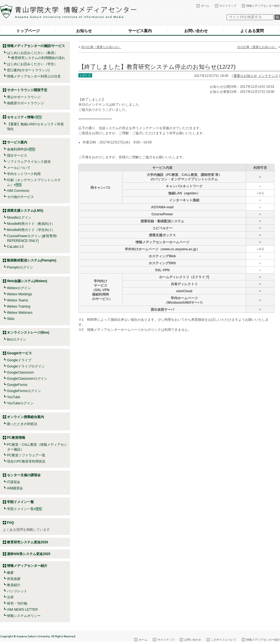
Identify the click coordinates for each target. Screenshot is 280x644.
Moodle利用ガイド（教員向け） (31, 224)
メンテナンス (268, 76)
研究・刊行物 (17, 603)
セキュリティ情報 (24, 117)
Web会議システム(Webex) (27, 281)
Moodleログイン (19, 218)
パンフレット (17, 591)
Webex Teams (18, 300)
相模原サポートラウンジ (25, 103)
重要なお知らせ (245, 76)
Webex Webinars (20, 313)
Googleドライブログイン (26, 366)
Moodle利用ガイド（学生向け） (31, 230)
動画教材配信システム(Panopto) (32, 260)
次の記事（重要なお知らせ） (257, 47)
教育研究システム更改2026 (28, 542)
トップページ (28, 31)
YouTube (14, 397)
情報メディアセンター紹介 (263, 6)
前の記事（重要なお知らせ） (101, 47)
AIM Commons (18, 191)
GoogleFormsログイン (24, 391)
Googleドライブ (19, 360)
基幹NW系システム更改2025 (29, 554)
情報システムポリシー (24, 616)
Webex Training (19, 306)
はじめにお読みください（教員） (32, 53)
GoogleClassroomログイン (27, 379)
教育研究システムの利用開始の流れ (38, 58)
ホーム (205, 6)
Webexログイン (19, 288)
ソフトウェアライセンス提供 (29, 162)
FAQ (11, 523)
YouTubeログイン (20, 403)
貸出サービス (17, 155)
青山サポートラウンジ (24, 97)
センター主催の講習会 (24, 475)
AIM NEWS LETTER (22, 610)
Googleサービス (19, 353)
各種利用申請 (17, 149)
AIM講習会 (15, 488)
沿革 (10, 597)
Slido (11, 319)
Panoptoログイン (20, 267)
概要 (10, 573)
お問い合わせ (196, 31)
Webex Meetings (19, 294)
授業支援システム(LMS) (25, 211)
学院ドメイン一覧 (24, 509)
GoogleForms (17, 385)
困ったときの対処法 (22, 424)
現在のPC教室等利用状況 (26, 461)
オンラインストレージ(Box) (28, 332)
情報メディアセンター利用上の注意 (34, 76)
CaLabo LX (15, 247)
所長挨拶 (14, 579)
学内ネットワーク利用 (24, 174)
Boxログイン (17, 339)
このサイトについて (224, 640)
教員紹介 (14, 585)
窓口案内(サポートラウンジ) (28, 70)
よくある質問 (252, 31)
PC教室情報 (16, 438)
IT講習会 (14, 482)
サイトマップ (228, 6)
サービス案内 (140, 31)
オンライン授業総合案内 (25, 417)
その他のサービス (20, 197)
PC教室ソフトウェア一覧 (26, 455)
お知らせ (84, 31)
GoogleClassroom (20, 372)
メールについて (19, 168)
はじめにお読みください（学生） (32, 64)
